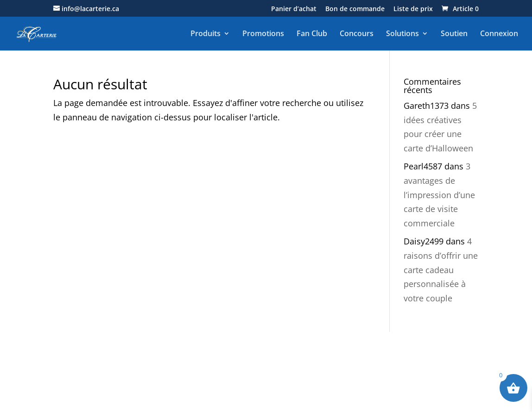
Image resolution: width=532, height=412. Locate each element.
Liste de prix (413, 9)
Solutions (402, 34)
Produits (206, 34)
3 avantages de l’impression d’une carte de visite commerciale (439, 194)
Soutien (454, 34)
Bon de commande (355, 9)
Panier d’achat (294, 9)
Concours (357, 34)
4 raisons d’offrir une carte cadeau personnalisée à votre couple (441, 269)
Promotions (263, 34)
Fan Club (312, 34)
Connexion (499, 34)
